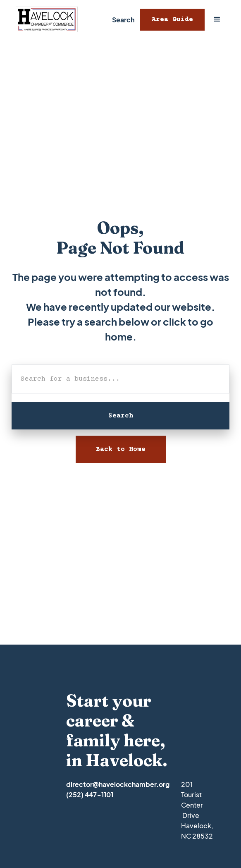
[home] (45, 19)
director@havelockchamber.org (118, 784)
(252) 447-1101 (90, 795)
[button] (217, 19)
